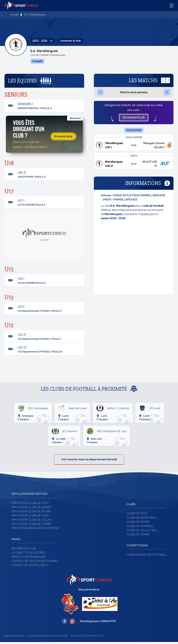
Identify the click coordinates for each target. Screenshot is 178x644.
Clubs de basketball (142, 520)
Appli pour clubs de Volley (32, 522)
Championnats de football (146, 557)
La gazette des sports (28, 554)
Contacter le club (70, 41)
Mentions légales (15, 638)
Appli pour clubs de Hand (30, 517)
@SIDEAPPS (108, 623)
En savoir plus (63, 137)
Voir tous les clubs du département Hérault (89, 461)
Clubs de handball (140, 528)
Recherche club (24, 550)
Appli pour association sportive (35, 530)
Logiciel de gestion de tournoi (35, 563)
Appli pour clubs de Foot (30, 505)
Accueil (14, 15)
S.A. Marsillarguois (35, 15)
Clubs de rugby (138, 524)
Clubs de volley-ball (142, 532)
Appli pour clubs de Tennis (31, 526)
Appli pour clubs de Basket (32, 509)
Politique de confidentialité (87, 638)
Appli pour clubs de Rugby (31, 513)
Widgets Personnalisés (29, 559)
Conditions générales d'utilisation (48, 638)
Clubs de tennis (138, 536)
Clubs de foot (137, 515)
